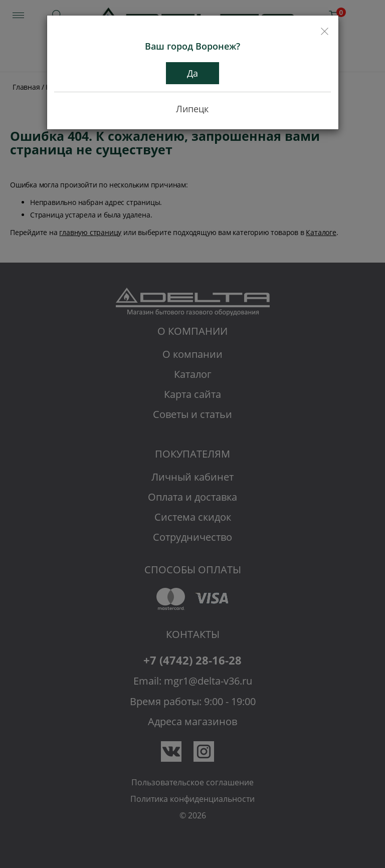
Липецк (192, 109)
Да (192, 73)
